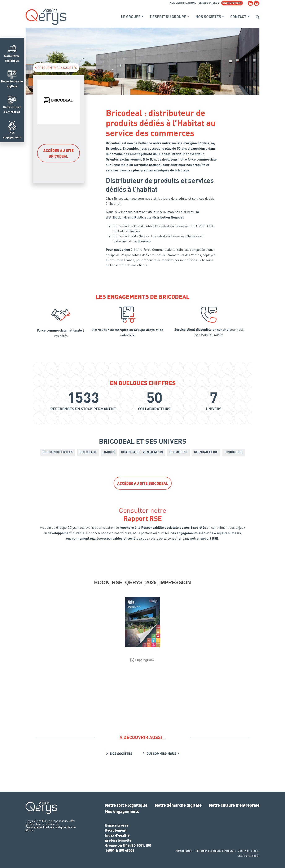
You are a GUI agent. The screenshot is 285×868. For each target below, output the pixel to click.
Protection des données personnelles (216, 851)
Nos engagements (122, 811)
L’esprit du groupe (168, 17)
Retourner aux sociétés (56, 68)
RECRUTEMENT (232, 3)
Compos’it (254, 856)
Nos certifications (183, 3)
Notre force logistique (126, 805)
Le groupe (131, 17)
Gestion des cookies (249, 851)
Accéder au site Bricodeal (58, 153)
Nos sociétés (208, 17)
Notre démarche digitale (178, 805)
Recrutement (116, 830)
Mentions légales (185, 851)
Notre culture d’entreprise (234, 805)
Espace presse (209, 3)
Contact (238, 17)
